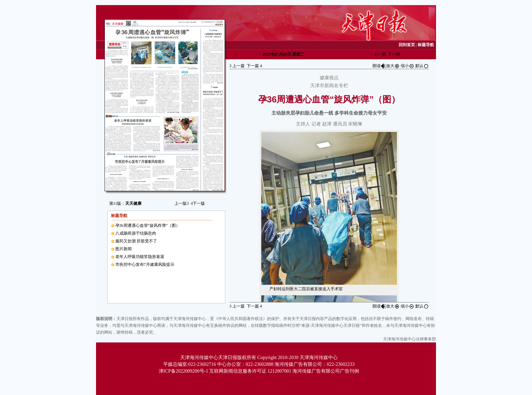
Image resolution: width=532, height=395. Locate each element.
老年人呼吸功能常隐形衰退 (140, 257)
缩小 (407, 66)
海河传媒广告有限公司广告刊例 (326, 371)
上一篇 (237, 66)
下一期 (394, 54)
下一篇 (254, 66)
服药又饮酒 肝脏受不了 (136, 241)
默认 (422, 66)
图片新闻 (123, 249)
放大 (393, 66)
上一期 (380, 54)
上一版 (182, 203)
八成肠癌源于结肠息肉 (136, 233)
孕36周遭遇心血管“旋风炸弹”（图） (148, 225)
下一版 (198, 203)
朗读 (379, 66)
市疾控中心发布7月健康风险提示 (145, 264)
